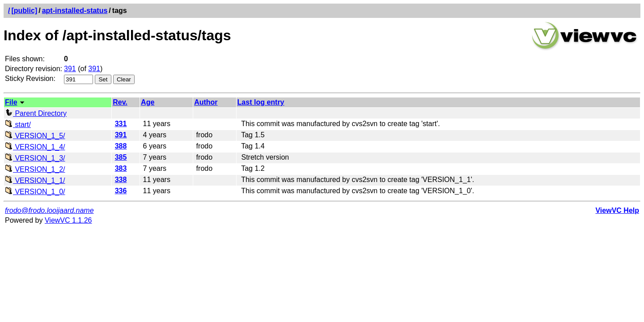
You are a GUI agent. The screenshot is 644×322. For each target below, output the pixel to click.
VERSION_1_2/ (35, 169)
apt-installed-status (75, 11)
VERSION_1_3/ (35, 158)
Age (148, 102)
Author (206, 102)
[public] (24, 11)
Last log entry (261, 102)
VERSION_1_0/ (35, 192)
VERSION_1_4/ (35, 147)
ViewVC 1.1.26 (68, 220)
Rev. (120, 102)
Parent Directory (36, 113)
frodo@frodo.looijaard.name (49, 210)
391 (70, 69)
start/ (18, 125)
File (11, 102)
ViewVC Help (617, 210)
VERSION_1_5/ (35, 136)
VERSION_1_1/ (35, 180)
